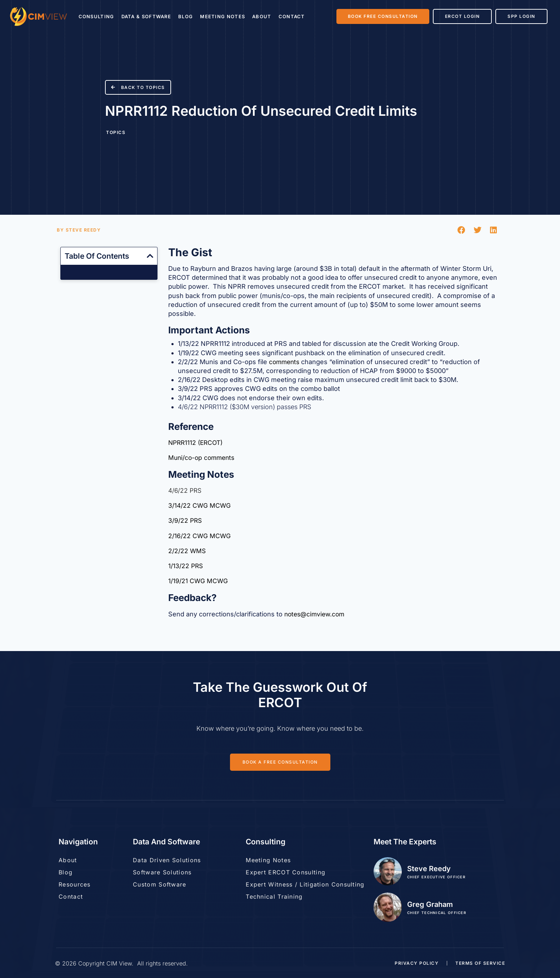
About (262, 16)
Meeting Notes (222, 16)
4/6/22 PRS (185, 492)
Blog (186, 16)
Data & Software (146, 16)
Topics (116, 132)
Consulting (96, 16)
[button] (461, 230)
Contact (292, 16)
